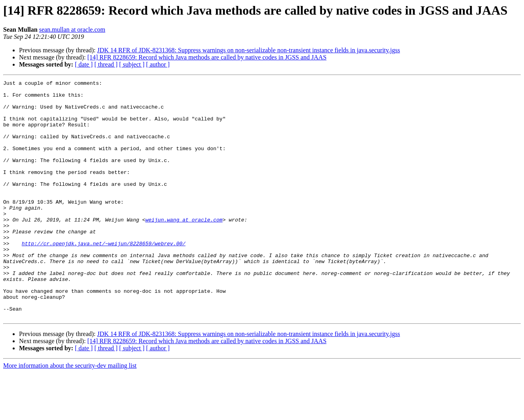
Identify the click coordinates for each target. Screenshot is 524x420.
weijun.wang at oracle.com (184, 248)
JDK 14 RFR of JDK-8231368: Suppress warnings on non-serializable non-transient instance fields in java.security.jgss (249, 50)
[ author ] (158, 64)
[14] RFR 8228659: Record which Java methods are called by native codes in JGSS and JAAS (207, 57)
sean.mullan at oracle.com (72, 30)
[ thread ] (106, 64)
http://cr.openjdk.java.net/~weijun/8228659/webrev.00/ (104, 277)
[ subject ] (132, 64)
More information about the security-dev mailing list (70, 413)
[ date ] (84, 64)
